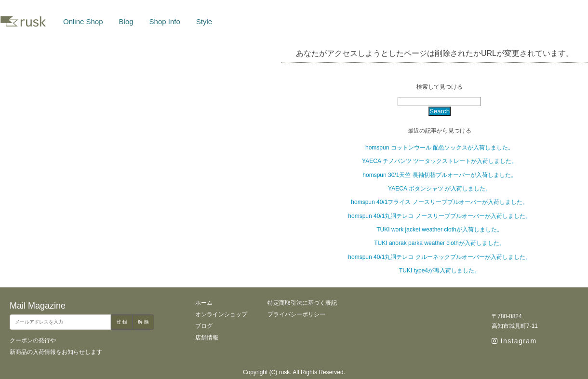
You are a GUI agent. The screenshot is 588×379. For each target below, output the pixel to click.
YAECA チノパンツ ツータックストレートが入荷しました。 (440, 161)
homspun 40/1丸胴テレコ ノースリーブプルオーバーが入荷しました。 (439, 216)
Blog (126, 21)
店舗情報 (207, 338)
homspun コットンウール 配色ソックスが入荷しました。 (440, 148)
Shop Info (165, 21)
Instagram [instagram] (514, 341)
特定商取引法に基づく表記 (302, 303)
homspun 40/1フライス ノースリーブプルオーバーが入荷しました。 (439, 202)
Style (204, 21)
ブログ (204, 326)
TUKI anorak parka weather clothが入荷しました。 (439, 243)
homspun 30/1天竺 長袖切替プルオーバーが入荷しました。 (439, 175)
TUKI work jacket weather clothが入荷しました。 (439, 230)
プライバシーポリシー (296, 314)
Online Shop (83, 21)
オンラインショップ (221, 314)
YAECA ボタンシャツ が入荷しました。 (440, 189)
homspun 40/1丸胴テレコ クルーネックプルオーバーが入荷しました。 (439, 257)
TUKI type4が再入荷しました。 (440, 271)
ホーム (204, 303)
